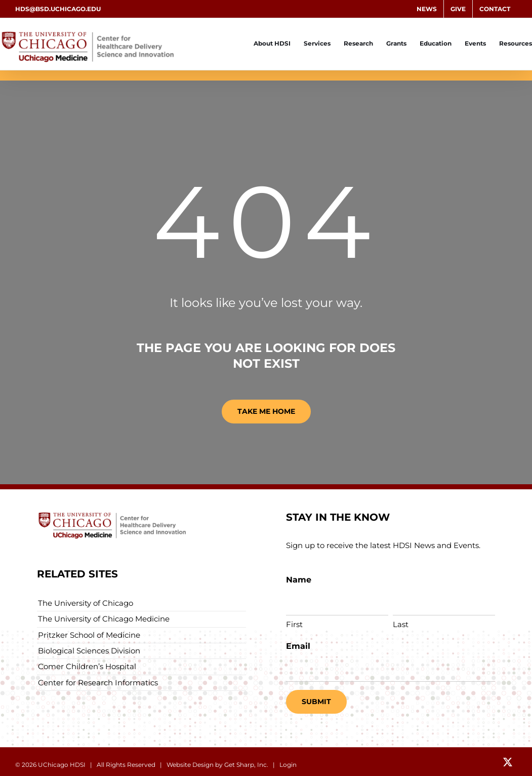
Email (298, 646)
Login (288, 765)
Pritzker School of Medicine (89, 635)
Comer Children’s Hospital (87, 666)
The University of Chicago (86, 603)
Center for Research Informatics (98, 683)
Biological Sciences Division (89, 651)
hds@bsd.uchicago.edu (58, 9)
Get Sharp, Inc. (246, 765)
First (294, 624)
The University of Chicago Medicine (104, 619)
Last (401, 624)
